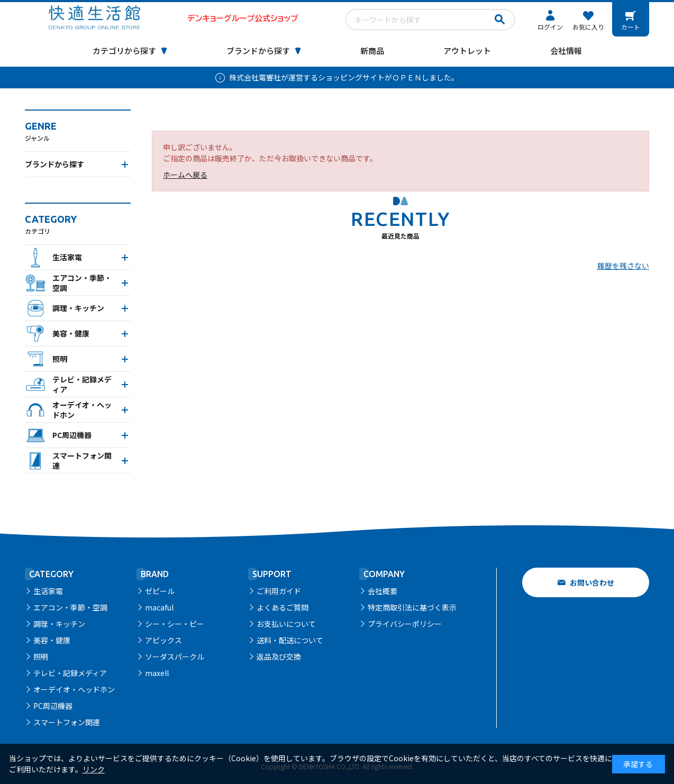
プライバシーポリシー (405, 624)
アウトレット (467, 51)
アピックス (163, 640)
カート (631, 27)
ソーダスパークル (175, 657)
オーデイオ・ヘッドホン (74, 689)
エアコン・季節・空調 (70, 607)
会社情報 (566, 51)
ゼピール (160, 591)
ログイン (550, 27)
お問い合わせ (592, 582)
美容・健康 (52, 640)
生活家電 (48, 591)
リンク (94, 769)
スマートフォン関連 (67, 722)
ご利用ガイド (279, 591)
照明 (41, 657)
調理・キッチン (59, 624)
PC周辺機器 (53, 706)
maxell (157, 673)
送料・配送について (290, 640)
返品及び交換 (279, 657)
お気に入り (588, 27)
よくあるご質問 (283, 607)
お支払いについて (286, 624)
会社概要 (382, 591)
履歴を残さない (623, 266)
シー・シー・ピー (175, 624)
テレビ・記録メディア (70, 673)
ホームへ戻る (185, 175)
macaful (159, 607)
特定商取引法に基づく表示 (412, 607)
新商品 (372, 51)
